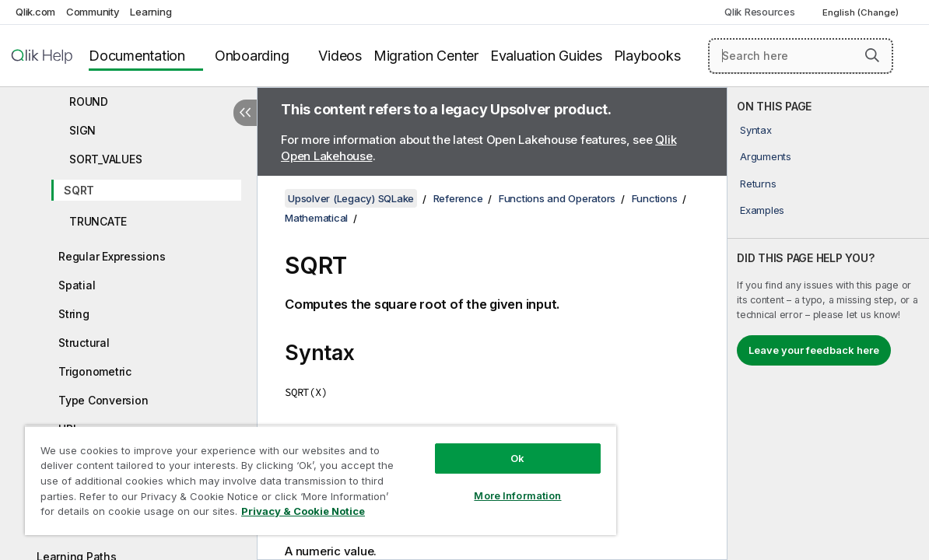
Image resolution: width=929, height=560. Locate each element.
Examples (762, 210)
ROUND (89, 101)
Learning (151, 12)
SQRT (79, 190)
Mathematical (316, 218)
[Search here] (801, 56)
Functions (655, 198)
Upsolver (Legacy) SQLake (351, 198)
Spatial (77, 285)
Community (93, 12)
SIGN (82, 130)
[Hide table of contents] (245, 113)
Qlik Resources (760, 12)
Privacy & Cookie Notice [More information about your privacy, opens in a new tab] (131, 514)
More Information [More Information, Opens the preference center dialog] (473, 484)
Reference (458, 198)
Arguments (766, 156)
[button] (872, 55)
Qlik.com (35, 12)
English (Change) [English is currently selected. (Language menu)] (862, 12)
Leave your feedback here (814, 350)
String (74, 314)
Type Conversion (103, 400)
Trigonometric (95, 371)
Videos (340, 56)
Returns (758, 184)
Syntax (756, 130)
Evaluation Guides (546, 56)
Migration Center (426, 56)
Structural (84, 343)
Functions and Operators (557, 198)
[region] (294, 474)
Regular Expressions (112, 256)
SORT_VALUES (105, 159)
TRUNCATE (98, 221)
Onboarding (252, 56)
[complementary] (828, 324)
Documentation (137, 56)
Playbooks (647, 56)
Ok (473, 446)
